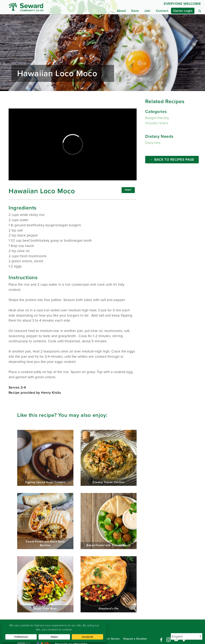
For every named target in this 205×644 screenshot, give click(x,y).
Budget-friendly (157, 118)
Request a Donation (135, 639)
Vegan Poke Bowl (45, 584)
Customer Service (109, 639)
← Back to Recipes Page (172, 160)
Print (128, 190)
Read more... (102, 53)
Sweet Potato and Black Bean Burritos (45, 521)
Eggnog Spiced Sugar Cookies (45, 458)
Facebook (161, 640)
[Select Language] (187, 636)
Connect (162, 11)
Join (147, 11)
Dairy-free (153, 143)
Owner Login (183, 11)
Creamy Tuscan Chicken (109, 458)
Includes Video (157, 123)
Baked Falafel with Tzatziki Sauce (109, 521)
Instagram (168, 640)
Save (135, 11)
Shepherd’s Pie (109, 584)
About (121, 11)
